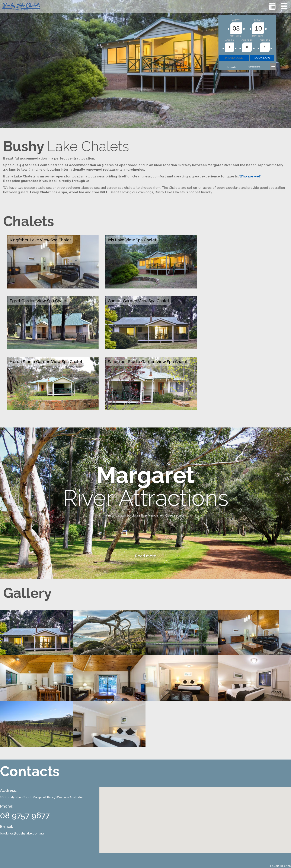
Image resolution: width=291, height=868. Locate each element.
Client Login (231, 67)
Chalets (265, 41)
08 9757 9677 (25, 815)
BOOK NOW (262, 58)
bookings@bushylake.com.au (22, 833)
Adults (230, 41)
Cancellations (254, 67)
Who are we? (250, 176)
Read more (146, 556)
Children (247, 41)
